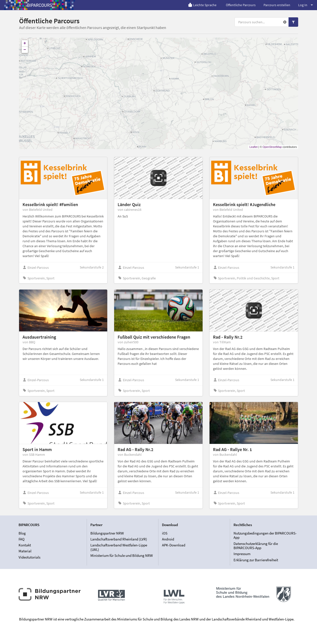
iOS (165, 533)
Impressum (242, 554)
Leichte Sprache (202, 5)
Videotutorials (29, 557)
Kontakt (25, 545)
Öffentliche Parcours (241, 5)
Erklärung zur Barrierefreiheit (256, 560)
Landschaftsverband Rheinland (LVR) (119, 539)
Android (168, 539)
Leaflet (253, 147)
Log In (305, 5)
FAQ (22, 539)
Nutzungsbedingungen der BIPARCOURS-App (265, 536)
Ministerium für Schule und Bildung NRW (122, 555)
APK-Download (174, 545)
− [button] (25, 50)
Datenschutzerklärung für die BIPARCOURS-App (256, 546)
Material (25, 551)
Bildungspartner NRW (107, 533)
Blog (22, 533)
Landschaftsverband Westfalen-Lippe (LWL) (119, 547)
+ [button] (25, 43)
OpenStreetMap (272, 147)
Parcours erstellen (277, 5)
